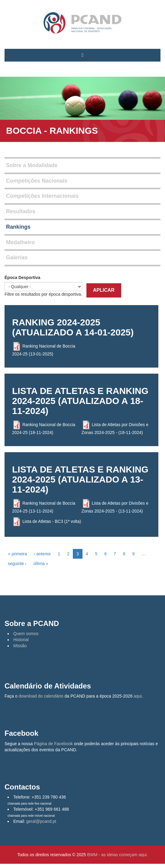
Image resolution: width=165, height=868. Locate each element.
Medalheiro (20, 242)
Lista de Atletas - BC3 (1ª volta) (52, 521)
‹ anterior (42, 554)
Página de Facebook (53, 744)
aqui (137, 696)
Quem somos (26, 634)
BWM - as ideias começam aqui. (117, 855)
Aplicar (104, 290)
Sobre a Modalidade (32, 165)
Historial (21, 640)
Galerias (17, 257)
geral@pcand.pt (41, 821)
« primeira (18, 554)
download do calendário (41, 696)
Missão (20, 646)
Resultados (21, 211)
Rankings (18, 227)
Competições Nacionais (37, 181)
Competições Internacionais (42, 196)
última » (41, 564)
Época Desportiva (22, 278)
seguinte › (17, 564)
